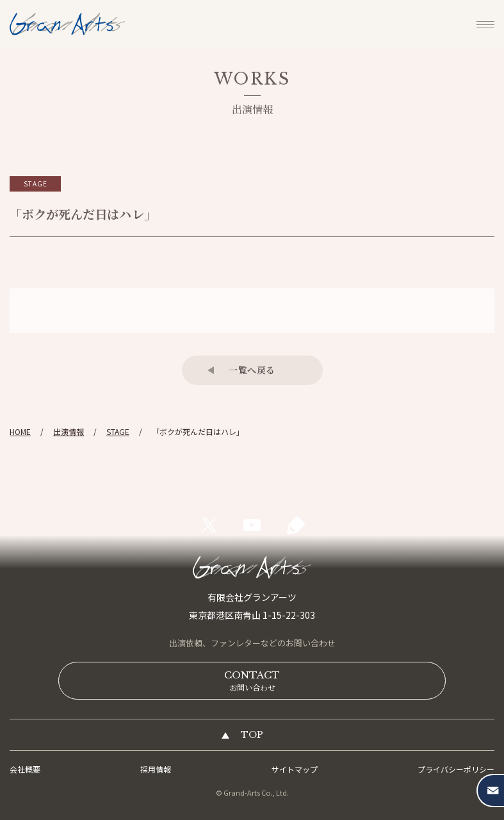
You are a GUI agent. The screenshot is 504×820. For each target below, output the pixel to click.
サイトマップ (295, 769)
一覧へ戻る (252, 370)
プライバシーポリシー (456, 769)
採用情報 (156, 769)
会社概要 (25, 769)
